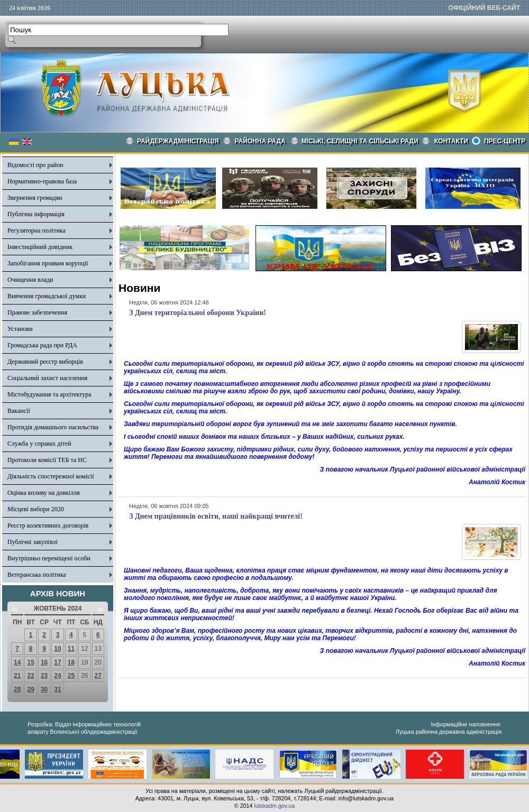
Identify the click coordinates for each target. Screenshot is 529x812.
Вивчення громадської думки (47, 296)
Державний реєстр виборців (45, 362)
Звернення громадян (35, 198)
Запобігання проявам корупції (48, 263)
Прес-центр (505, 141)
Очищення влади (30, 280)
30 (44, 689)
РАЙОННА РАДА (260, 141)
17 (57, 662)
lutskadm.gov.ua (274, 806)
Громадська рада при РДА (42, 345)
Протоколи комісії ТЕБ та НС (47, 460)
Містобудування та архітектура (49, 394)
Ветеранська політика (37, 575)
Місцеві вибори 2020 (36, 509)
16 (44, 662)
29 (30, 689)
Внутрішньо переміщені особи (49, 558)
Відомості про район (35, 165)
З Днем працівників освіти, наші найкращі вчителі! (216, 516)
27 (98, 676)
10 (57, 649)
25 (71, 676)
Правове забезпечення (37, 312)
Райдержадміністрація (178, 141)
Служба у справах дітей (39, 444)
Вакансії (19, 411)
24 (57, 676)
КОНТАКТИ (451, 141)
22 (30, 676)
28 (17, 689)
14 (17, 662)
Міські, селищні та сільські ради (360, 141)
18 (71, 662)
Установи (20, 329)
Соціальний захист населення (47, 378)
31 (57, 689)
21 (17, 676)
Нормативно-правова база (42, 181)
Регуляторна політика (37, 230)
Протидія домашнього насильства (53, 427)
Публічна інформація (36, 214)
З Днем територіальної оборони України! (198, 313)
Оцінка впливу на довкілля (44, 493)
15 (30, 662)
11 (71, 649)
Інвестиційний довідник (40, 247)
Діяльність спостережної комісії (51, 476)
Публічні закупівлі (33, 542)
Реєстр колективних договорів (48, 525)
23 (44, 676)
